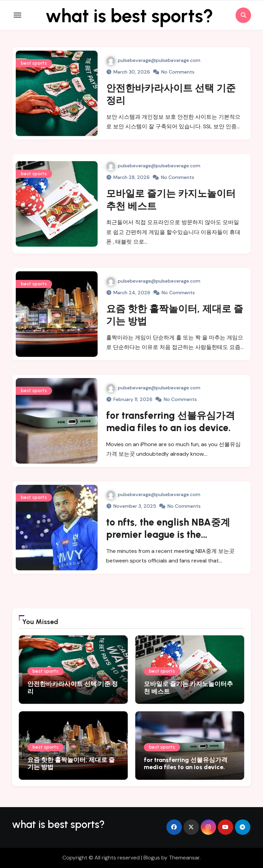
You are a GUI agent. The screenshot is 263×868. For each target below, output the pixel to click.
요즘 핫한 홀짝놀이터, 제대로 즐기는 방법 (71, 764)
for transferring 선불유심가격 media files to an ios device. (186, 764)
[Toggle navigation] (17, 15)
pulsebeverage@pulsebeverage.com (153, 60)
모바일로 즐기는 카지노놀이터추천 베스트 (188, 688)
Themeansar (184, 858)
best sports (34, 63)
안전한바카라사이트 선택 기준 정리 (73, 688)
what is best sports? (129, 15)
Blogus (152, 858)
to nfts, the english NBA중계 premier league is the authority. (168, 535)
